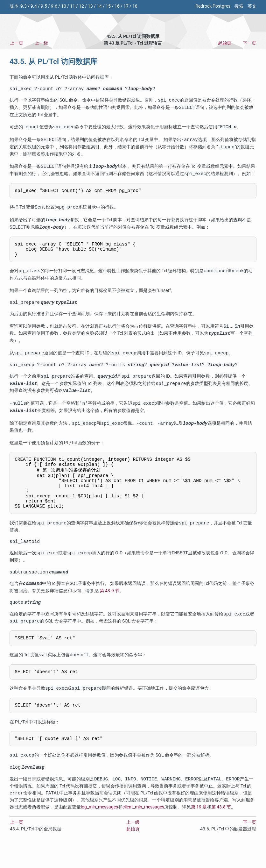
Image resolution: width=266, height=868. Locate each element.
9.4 (34, 6)
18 (135, 6)
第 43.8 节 (221, 830)
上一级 (41, 43)
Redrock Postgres (213, 6)
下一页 (249, 43)
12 (81, 6)
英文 (252, 6)
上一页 (17, 43)
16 (117, 6)
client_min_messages (143, 830)
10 (64, 6)
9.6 (54, 6)
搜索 (239, 6)
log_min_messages (99, 830)
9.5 (44, 6)
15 (108, 6)
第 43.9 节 (109, 608)
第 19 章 (199, 830)
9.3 (24, 6)
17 (126, 6)
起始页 (225, 43)
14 (99, 6)
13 (90, 6)
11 (73, 6)
